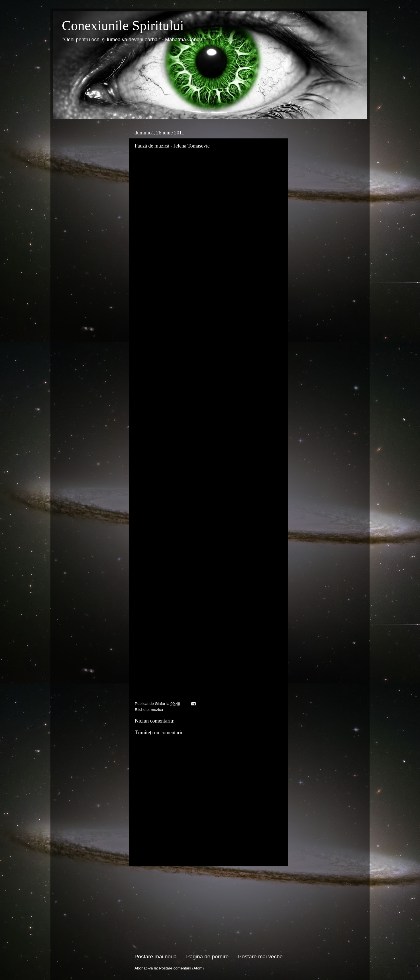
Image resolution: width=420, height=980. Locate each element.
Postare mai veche (260, 957)
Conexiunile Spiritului (123, 25)
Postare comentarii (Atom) (181, 968)
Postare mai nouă (156, 957)
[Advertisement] (209, 910)
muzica (157, 710)
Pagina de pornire (207, 957)
